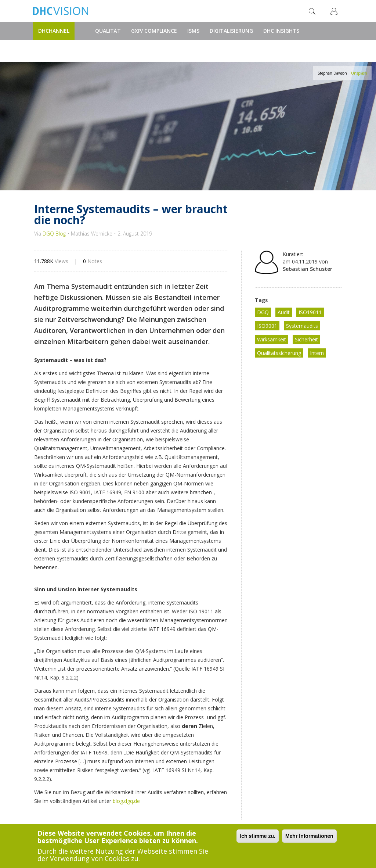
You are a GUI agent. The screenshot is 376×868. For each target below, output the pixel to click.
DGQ (263, 312)
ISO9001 (267, 326)
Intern (317, 353)
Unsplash (359, 73)
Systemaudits (302, 326)
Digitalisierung (231, 31)
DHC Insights (281, 31)
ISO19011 (310, 312)
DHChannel (54, 31)
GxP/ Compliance (154, 31)
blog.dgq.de (126, 801)
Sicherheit (306, 339)
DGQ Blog (54, 234)
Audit (284, 312)
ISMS (193, 31)
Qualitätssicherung (279, 353)
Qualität (108, 31)
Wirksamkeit (272, 339)
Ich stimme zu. (257, 836)
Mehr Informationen (309, 836)
